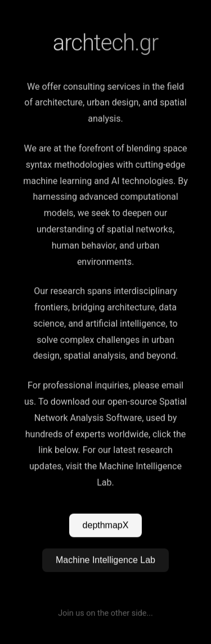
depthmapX (106, 525)
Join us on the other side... (105, 613)
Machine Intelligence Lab (105, 560)
